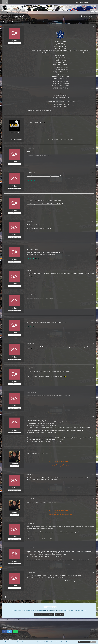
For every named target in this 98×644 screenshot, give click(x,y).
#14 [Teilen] (93, 417)
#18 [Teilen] (93, 523)
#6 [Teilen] (93, 221)
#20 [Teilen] (93, 572)
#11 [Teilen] (93, 343)
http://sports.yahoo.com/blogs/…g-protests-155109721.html (44, 556)
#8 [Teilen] (93, 270)
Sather (42, 110)
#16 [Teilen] (93, 474)
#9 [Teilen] (93, 295)
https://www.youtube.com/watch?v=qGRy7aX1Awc (41, 425)
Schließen (93, 642)
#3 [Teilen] (93, 148)
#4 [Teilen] (93, 172)
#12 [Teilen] (93, 368)
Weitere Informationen (84, 642)
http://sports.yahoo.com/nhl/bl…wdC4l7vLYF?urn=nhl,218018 (44, 204)
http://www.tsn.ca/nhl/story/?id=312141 (38, 228)
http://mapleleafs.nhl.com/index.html (63, 101)
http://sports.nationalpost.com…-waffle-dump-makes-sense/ (44, 253)
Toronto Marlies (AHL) (60, 96)
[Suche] (94, 2)
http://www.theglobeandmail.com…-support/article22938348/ (44, 577)
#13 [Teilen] (93, 392)
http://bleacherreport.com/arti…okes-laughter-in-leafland (43, 176)
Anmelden (60, 615)
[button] (4, 632)
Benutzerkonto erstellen (44, 615)
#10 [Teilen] (93, 319)
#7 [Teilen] (93, 246)
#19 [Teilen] (93, 548)
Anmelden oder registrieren (82, 2)
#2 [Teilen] (93, 119)
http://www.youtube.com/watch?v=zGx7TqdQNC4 (41, 255)
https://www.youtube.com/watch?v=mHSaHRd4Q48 (41, 432)
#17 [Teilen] (93, 499)
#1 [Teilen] (93, 27)
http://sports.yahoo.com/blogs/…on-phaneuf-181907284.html (44, 441)
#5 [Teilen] (93, 197)
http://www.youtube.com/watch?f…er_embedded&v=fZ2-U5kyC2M (45, 322)
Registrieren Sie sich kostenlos (52, 611)
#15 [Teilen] (93, 450)
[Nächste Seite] (12, 21)
